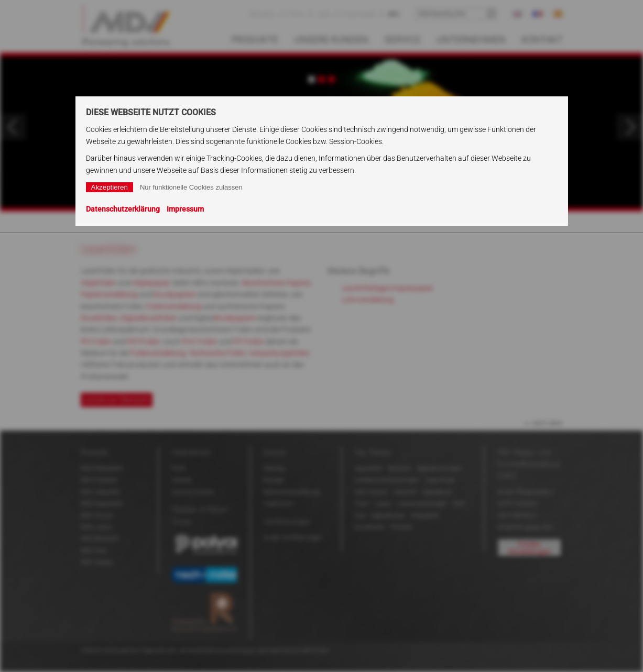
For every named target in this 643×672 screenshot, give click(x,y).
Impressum (185, 209)
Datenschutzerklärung (123, 209)
